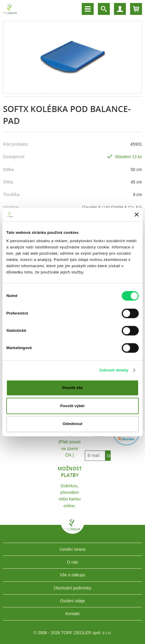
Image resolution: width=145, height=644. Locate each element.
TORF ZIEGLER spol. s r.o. (72, 529)
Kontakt (72, 614)
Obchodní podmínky (72, 588)
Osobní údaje (72, 601)
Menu (88, 9)
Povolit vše (72, 388)
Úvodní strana (72, 549)
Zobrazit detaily (114, 370)
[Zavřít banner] (137, 214)
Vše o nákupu (72, 575)
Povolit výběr (72, 406)
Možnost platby (70, 472)
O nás (72, 562)
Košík (136, 9)
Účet (120, 9)
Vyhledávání (104, 9)
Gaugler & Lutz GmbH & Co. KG (112, 207)
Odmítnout (72, 424)
